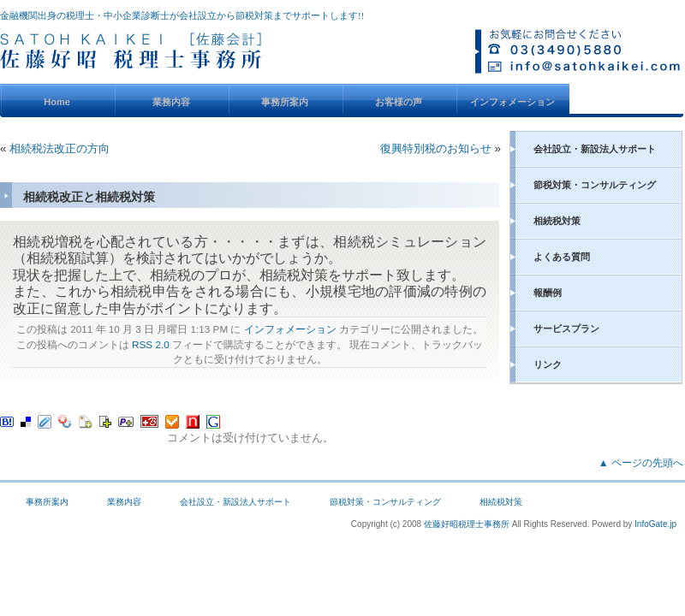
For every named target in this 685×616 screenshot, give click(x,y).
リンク (548, 364)
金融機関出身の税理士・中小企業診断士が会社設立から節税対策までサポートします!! (182, 15)
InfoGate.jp (655, 524)
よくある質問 (562, 257)
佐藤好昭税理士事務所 (467, 524)
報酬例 (548, 293)
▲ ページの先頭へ (641, 463)
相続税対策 (557, 221)
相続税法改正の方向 (60, 148)
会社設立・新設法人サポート (595, 149)
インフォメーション (512, 102)
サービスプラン (566, 329)
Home (57, 102)
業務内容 (171, 102)
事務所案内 (285, 102)
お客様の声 (399, 102)
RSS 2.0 (151, 344)
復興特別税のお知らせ (436, 148)
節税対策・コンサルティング (595, 185)
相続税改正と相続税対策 (89, 197)
